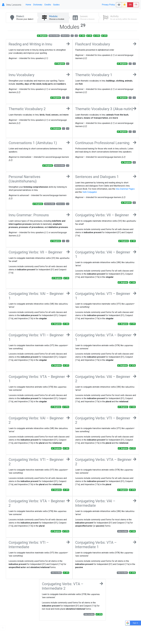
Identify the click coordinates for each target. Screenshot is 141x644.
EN (130, 5)
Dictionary (38, 5)
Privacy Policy (108, 5)
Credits (48, 5)
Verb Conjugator (90, 192)
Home (28, 5)
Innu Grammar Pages (125, 189)
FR (136, 5)
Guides (56, 5)
